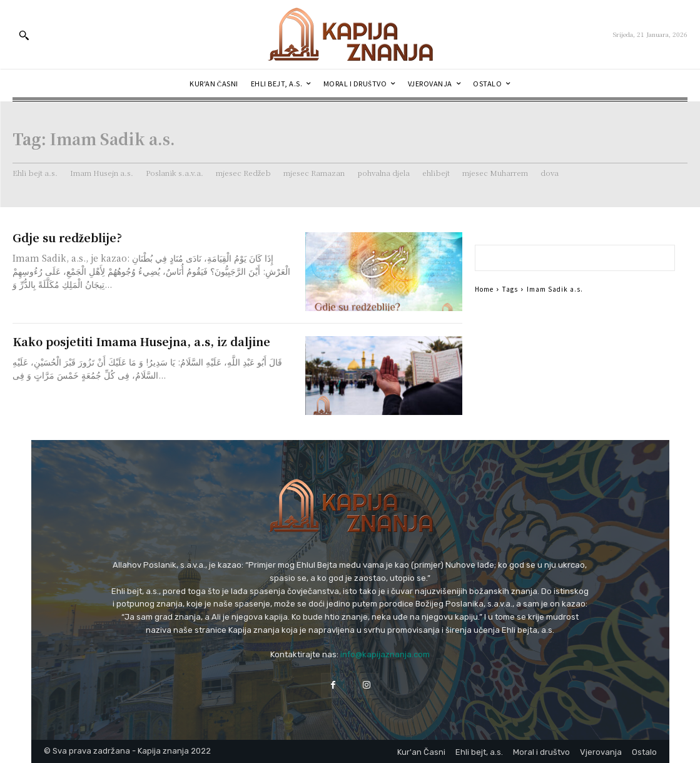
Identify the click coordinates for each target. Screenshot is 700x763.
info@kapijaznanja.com (385, 654)
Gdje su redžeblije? (67, 237)
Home (484, 289)
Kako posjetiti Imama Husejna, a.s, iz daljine (141, 341)
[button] (24, 35)
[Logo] (350, 34)
